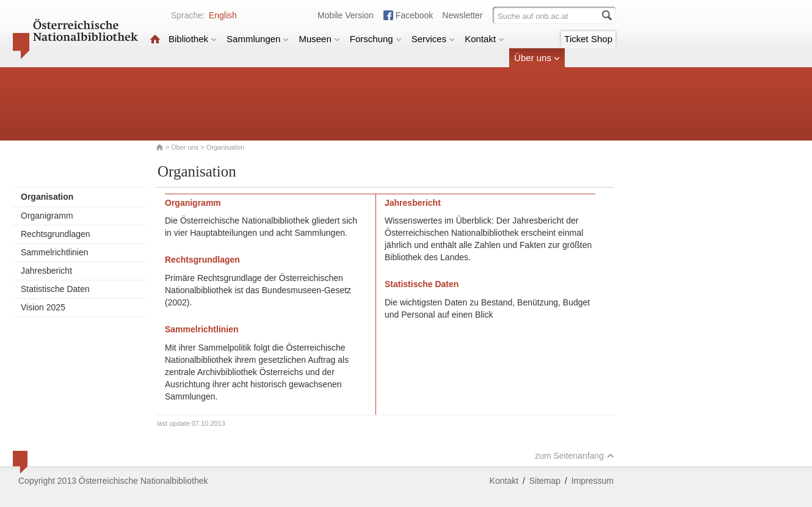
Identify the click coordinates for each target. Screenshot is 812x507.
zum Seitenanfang (575, 456)
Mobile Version (346, 15)
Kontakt (484, 39)
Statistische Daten (55, 289)
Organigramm (47, 216)
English (223, 15)
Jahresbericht (46, 271)
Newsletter (462, 15)
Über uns (537, 58)
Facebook (414, 15)
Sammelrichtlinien (54, 252)
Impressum (593, 481)
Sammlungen (258, 39)
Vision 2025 (43, 307)
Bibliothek (193, 39)
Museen (319, 39)
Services (433, 39)
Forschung (376, 39)
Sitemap (545, 481)
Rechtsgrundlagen (56, 234)
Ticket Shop (588, 39)
